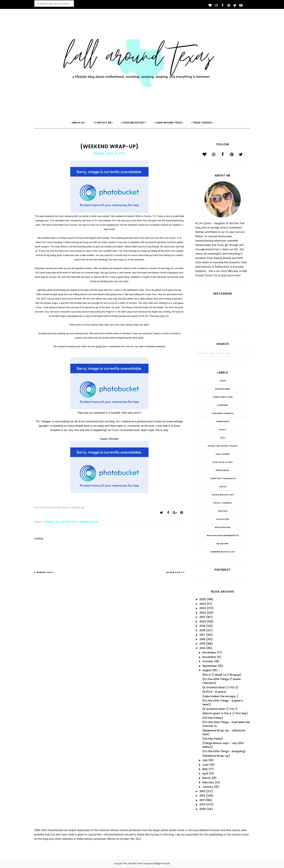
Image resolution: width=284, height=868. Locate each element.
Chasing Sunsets (223, 413)
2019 (202, 626)
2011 (202, 800)
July (205, 760)
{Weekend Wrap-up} (216, 756)
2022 (203, 613)
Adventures (223, 389)
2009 (203, 809)
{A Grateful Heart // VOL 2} (220, 687)
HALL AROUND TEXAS (133, 863)
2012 (202, 796)
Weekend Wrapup (89, 522)
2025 (223, 381)
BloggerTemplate (163, 863)
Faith (223, 430)
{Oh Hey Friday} (213, 718)
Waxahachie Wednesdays (223, 535)
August (207, 670)
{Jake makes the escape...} (220, 696)
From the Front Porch (223, 446)
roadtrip (223, 544)
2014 (202, 648)
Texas (223, 487)
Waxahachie (223, 527)
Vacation (223, 519)
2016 (202, 639)
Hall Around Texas (66, 522)
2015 (202, 644)
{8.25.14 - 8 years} (214, 692)
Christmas (223, 421)
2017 (202, 635)
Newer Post (45, 572)
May (205, 769)
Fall (223, 438)
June (205, 765)
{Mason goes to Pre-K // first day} (225, 713)
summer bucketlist (223, 552)
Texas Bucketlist (223, 495)
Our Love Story (223, 462)
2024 (203, 604)
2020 (203, 622)
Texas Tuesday (223, 503)
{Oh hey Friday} (213, 739)
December (209, 652)
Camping (48, 522)
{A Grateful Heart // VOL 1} (220, 709)
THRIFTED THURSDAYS (223, 478)
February (208, 782)
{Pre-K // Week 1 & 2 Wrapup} (222, 675)
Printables (223, 470)
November (209, 657)
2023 (203, 608)
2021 (202, 617)
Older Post (174, 572)
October (208, 661)
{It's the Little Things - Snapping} (224, 751)
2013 (202, 791)
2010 (202, 804)
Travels (223, 511)
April (205, 774)
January (208, 787)
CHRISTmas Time (223, 397)
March (206, 778)
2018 (202, 630)
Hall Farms (223, 454)
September (210, 666)
